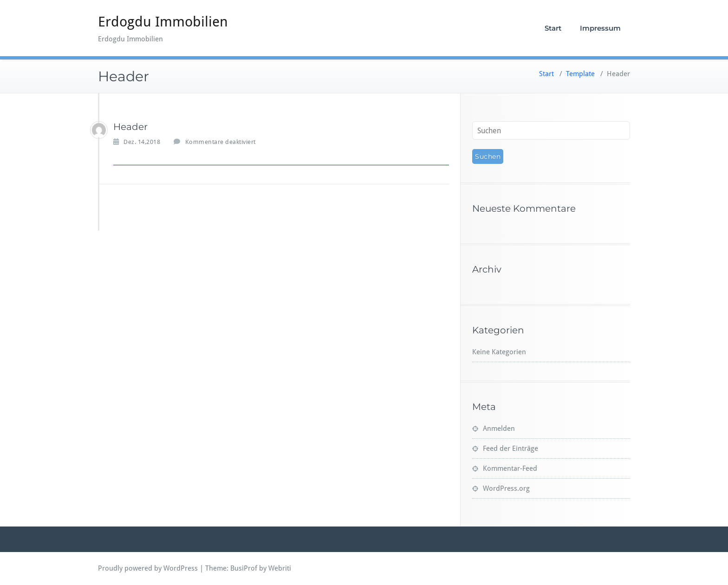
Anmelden (499, 429)
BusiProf (244, 568)
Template (580, 74)
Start (553, 28)
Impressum (600, 28)
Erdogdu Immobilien (163, 22)
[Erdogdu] (99, 130)
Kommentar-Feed (510, 468)
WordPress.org (506, 488)
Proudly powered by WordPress (148, 568)
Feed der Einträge (510, 448)
